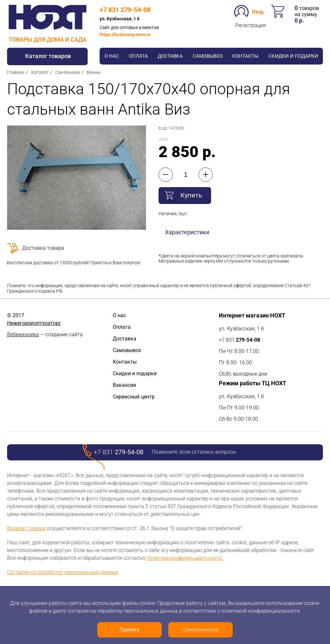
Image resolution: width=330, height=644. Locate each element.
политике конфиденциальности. (185, 558)
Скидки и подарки (293, 56)
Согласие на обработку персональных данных (63, 572)
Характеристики (187, 232)
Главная (16, 72)
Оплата (138, 56)
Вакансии (124, 385)
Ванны (94, 72)
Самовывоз (208, 56)
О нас (112, 56)
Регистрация (251, 25)
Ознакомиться (201, 630)
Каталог (40, 72)
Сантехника (68, 72)
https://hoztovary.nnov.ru (125, 35)
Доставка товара (43, 248)
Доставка (170, 56)
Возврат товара (26, 528)
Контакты (245, 56)
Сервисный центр (134, 397)
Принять (130, 630)
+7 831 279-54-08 (125, 10)
